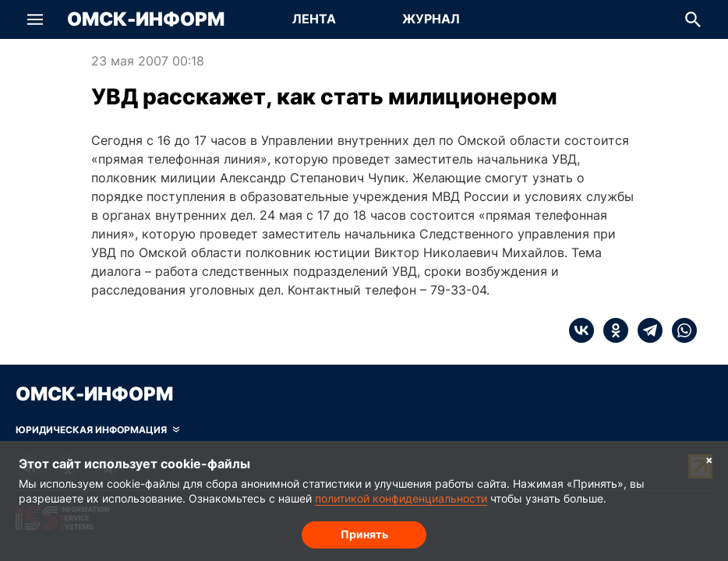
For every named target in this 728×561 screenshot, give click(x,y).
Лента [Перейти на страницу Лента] (314, 19)
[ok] (611, 330)
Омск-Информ (146, 19)
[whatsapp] (680, 330)
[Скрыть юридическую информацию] (97, 430)
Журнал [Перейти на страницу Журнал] (431, 19)
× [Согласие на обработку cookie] (709, 459)
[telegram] (645, 330)
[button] (35, 19)
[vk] (581, 330)
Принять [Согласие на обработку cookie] (364, 534)
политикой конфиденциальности (401, 498)
